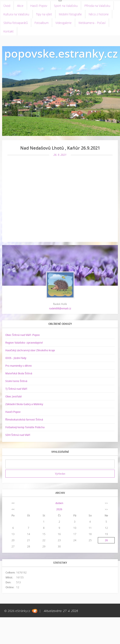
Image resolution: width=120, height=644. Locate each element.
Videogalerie (64, 23)
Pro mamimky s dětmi (18, 366)
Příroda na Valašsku (97, 6)
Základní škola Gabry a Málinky (24, 404)
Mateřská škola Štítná (19, 373)
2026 (59, 509)
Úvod (7, 6)
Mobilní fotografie (70, 14)
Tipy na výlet (44, 14)
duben (59, 503)
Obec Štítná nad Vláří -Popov (22, 335)
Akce (20, 6)
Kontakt (9, 31)
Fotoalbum (42, 23)
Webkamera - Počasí (92, 23)
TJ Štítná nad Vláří (16, 389)
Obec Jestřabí (13, 396)
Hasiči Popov (39, 6)
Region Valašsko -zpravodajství (24, 343)
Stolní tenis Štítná (16, 381)
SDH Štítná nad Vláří (18, 435)
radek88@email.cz (60, 308)
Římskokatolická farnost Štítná (24, 420)
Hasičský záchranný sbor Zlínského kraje (30, 350)
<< (13, 503)
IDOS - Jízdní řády (16, 358)
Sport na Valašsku (66, 6)
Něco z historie (99, 14)
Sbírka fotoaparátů (16, 23)
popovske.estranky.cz (61, 53)
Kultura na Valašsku (16, 14)
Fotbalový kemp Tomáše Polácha (25, 427)
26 (106, 540)
